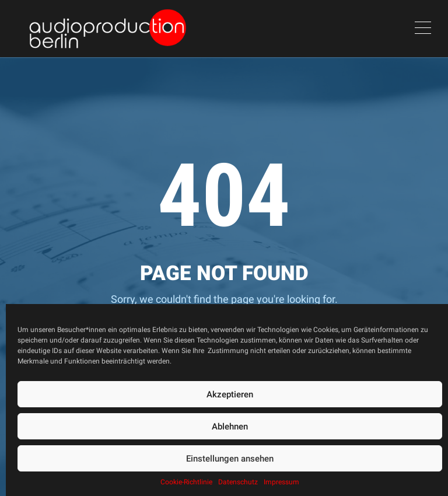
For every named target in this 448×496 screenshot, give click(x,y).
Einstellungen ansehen (230, 459)
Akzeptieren (230, 394)
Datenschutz (238, 482)
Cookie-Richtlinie (186, 482)
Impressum (281, 482)
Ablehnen (230, 427)
